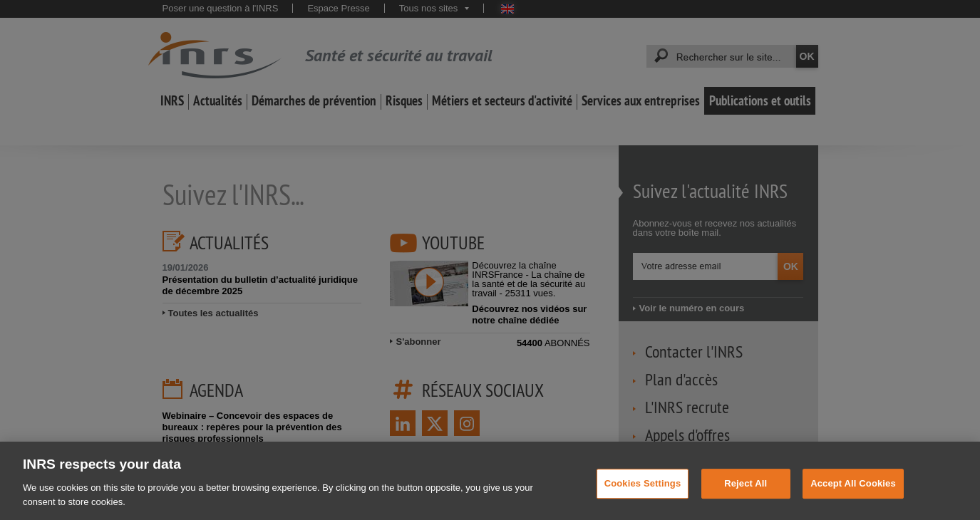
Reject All (746, 491)
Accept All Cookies (853, 491)
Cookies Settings (643, 491)
